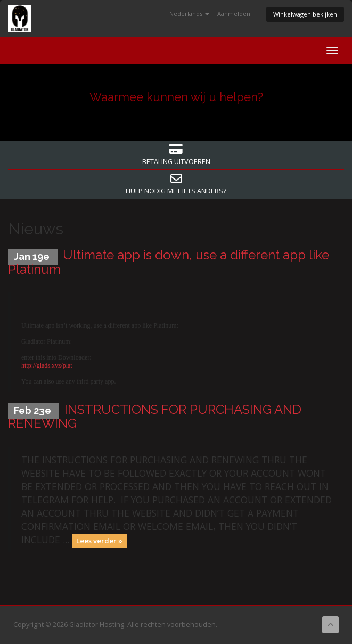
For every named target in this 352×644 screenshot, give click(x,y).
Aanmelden (234, 14)
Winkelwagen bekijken (305, 14)
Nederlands (189, 14)
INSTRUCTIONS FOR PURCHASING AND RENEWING (155, 416)
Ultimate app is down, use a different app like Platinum (169, 262)
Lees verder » (99, 541)
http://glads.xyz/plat (47, 365)
